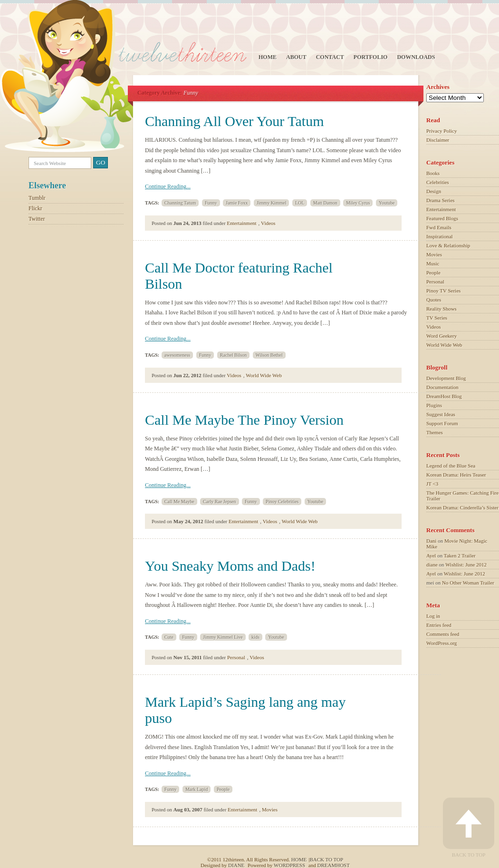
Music (433, 263)
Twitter (37, 219)
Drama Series (441, 200)
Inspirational (440, 236)
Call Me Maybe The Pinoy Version (244, 420)
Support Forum (442, 423)
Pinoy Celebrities (282, 502)
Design (434, 191)
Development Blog (446, 378)
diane (432, 565)
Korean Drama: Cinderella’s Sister (462, 507)
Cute (169, 637)
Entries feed (439, 625)
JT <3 (432, 484)
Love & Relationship (448, 245)
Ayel (431, 556)
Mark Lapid (197, 789)
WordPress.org (442, 643)
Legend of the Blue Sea (451, 466)
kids (255, 637)
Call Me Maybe (179, 502)
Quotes (434, 300)
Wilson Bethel (269, 355)
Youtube (387, 203)
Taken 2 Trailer (460, 556)
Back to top (326, 859)
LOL (300, 203)
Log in (433, 616)
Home (268, 57)
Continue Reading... (168, 186)
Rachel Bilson (233, 355)
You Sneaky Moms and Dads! (230, 566)
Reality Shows (441, 309)
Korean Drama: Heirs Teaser (456, 475)
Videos (268, 223)
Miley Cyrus (358, 203)
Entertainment (241, 223)
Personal (236, 657)
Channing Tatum (180, 203)
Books (433, 173)
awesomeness (177, 355)
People (223, 789)
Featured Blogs (442, 218)
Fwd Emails (439, 227)
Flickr (35, 208)
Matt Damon (325, 203)
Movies (270, 809)
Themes (435, 432)
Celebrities (438, 182)
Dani (431, 541)
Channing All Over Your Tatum (235, 121)
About (296, 57)
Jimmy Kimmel (272, 203)
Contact (330, 57)
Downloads (416, 57)
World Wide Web (264, 375)
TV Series (437, 318)
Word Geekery (441, 336)
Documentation (442, 387)
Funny (211, 203)
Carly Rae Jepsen (219, 502)
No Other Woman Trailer (468, 583)
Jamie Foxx (237, 203)
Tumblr (37, 198)
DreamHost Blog (444, 396)
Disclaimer (438, 140)
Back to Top (469, 828)
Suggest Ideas (441, 414)
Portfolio (371, 57)
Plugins (434, 405)
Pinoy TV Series (443, 291)
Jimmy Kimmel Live (223, 637)
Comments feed (443, 634)
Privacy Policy (441, 131)
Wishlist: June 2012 (466, 565)
